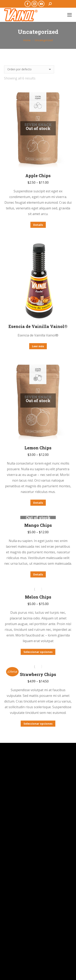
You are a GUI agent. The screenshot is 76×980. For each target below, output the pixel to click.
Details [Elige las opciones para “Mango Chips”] (38, 574)
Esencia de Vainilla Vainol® (38, 326)
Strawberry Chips (38, 674)
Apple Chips (38, 176)
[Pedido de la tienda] (29, 69)
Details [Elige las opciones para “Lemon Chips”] (38, 503)
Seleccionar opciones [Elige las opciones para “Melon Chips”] (38, 652)
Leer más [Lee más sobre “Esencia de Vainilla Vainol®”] (38, 346)
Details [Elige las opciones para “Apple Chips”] (38, 225)
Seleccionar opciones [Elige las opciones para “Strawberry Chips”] (38, 724)
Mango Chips (38, 525)
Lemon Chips (38, 448)
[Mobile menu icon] (70, 15)
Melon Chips (38, 597)
